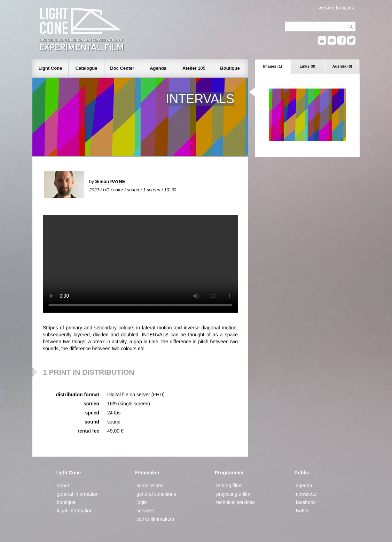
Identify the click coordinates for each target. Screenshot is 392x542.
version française (337, 8)
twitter (302, 511)
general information (78, 494)
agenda (304, 486)
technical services (236, 502)
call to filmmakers (155, 519)
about (63, 486)
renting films (229, 486)
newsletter (307, 494)
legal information (75, 511)
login (142, 502)
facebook (306, 502)
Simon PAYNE (110, 181)
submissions (150, 486)
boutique (66, 502)
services (145, 511)
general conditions (156, 494)
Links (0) (307, 66)
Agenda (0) (342, 66)
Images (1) (273, 66)
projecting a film (233, 494)
